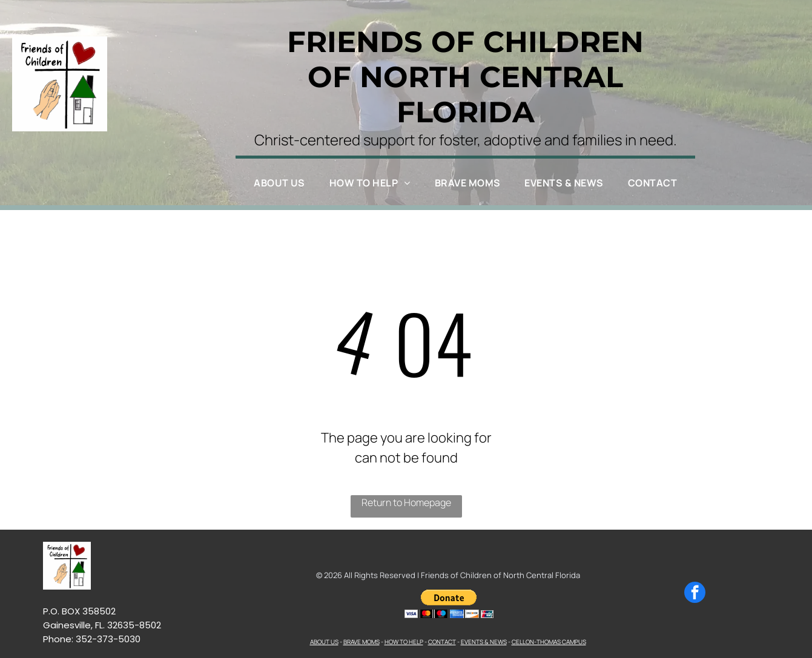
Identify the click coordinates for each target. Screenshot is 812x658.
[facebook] (695, 594)
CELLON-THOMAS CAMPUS (549, 642)
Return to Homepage (406, 502)
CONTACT (442, 642)
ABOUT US (324, 642)
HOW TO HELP (404, 642)
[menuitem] (279, 183)
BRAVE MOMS (361, 642)
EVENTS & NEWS (484, 642)
